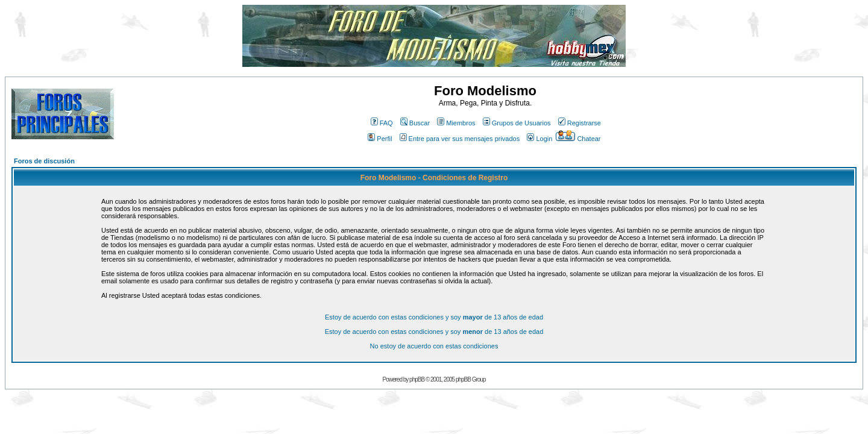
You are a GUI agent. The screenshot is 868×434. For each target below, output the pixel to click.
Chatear (578, 139)
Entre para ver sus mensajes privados (460, 139)
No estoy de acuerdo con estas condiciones (434, 346)
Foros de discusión (44, 161)
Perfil (380, 139)
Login (539, 139)
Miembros (456, 123)
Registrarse (580, 123)
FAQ (382, 123)
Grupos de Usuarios (517, 123)
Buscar (415, 123)
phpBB (417, 379)
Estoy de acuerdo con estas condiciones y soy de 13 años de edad (434, 317)
